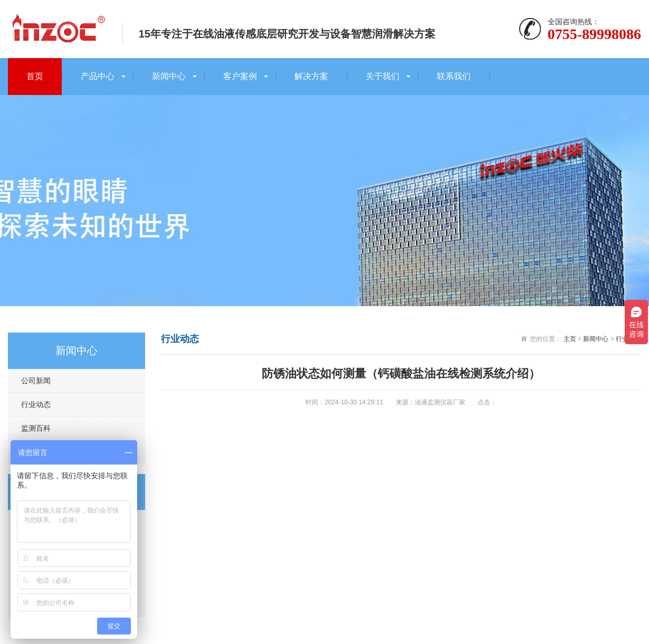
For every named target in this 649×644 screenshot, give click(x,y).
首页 (35, 76)
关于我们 (383, 76)
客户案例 (240, 76)
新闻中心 (169, 76)
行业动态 (36, 404)
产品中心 (98, 76)
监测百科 (36, 428)
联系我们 (454, 76)
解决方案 (311, 76)
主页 (570, 339)
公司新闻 (36, 381)
